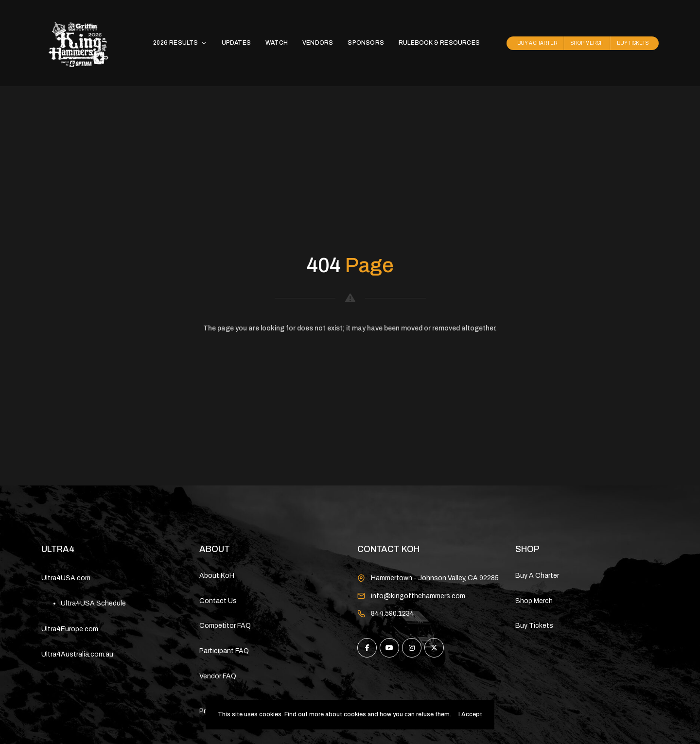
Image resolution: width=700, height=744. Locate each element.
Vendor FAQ (218, 676)
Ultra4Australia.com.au (77, 654)
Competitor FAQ (225, 626)
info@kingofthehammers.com (418, 596)
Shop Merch (534, 601)
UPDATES (236, 43)
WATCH (277, 43)
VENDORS (318, 43)
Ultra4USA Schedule (93, 603)
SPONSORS (366, 43)
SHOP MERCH (587, 43)
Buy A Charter (537, 576)
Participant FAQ (224, 651)
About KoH (217, 576)
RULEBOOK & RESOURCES (439, 43)
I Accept (470, 714)
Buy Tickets (534, 626)
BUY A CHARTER (537, 43)
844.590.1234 (393, 614)
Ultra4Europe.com (70, 629)
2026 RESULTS (180, 43)
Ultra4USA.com (66, 578)
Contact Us (218, 601)
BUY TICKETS (633, 43)
